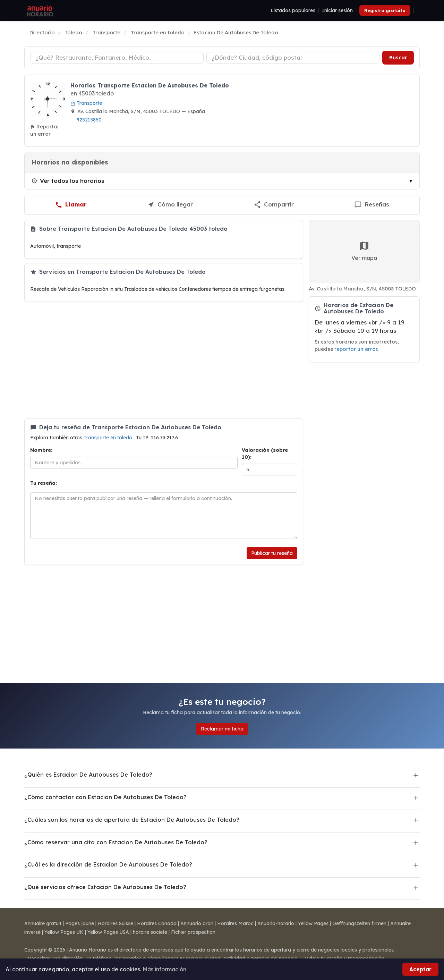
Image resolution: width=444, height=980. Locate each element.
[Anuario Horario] (39, 10)
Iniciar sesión (337, 10)
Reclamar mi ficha (222, 729)
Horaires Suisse (116, 923)
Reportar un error (45, 130)
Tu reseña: (44, 483)
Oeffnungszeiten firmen (359, 923)
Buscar (398, 58)
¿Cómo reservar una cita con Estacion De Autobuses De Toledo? (116, 842)
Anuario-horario (276, 923)
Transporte (86, 103)
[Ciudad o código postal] (293, 58)
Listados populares (293, 10)
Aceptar (420, 969)
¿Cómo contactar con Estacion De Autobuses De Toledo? (105, 797)
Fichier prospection (193, 932)
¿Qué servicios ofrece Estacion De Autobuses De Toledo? (105, 887)
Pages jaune (80, 923)
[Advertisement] (164, 360)
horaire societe (150, 932)
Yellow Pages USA (108, 932)
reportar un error (356, 349)
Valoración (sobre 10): (265, 454)
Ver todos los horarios (68, 181)
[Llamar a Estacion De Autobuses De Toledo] (71, 205)
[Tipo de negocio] (117, 58)
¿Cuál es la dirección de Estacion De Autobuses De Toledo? (108, 864)
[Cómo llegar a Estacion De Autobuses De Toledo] (170, 205)
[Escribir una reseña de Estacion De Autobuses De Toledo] (372, 205)
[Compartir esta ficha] (274, 205)
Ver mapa (364, 251)
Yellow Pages (313, 923)
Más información (164, 969)
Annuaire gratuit (43, 923)
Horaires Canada (157, 923)
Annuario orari (197, 923)
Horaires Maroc (235, 923)
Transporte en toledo (109, 438)
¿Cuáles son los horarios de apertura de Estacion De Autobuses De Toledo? (132, 820)
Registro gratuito (385, 10)
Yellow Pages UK (64, 932)
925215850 (89, 120)
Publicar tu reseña (272, 553)
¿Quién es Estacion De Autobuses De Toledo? (88, 775)
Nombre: (41, 450)
